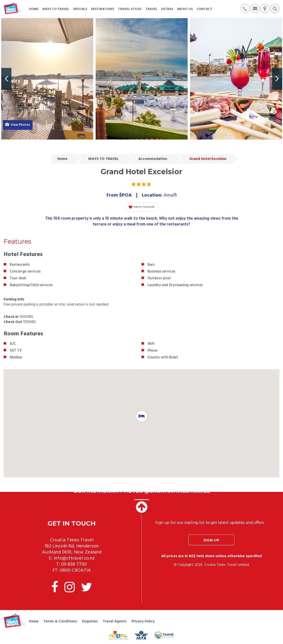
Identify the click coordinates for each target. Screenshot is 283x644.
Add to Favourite (142, 207)
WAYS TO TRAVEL (103, 159)
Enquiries (90, 621)
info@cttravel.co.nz (74, 558)
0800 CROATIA (75, 570)
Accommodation (153, 159)
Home (62, 159)
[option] (47, 79)
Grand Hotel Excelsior (208, 159)
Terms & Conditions (60, 621)
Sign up (211, 540)
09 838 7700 (74, 564)
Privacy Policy (143, 621)
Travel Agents (115, 621)
